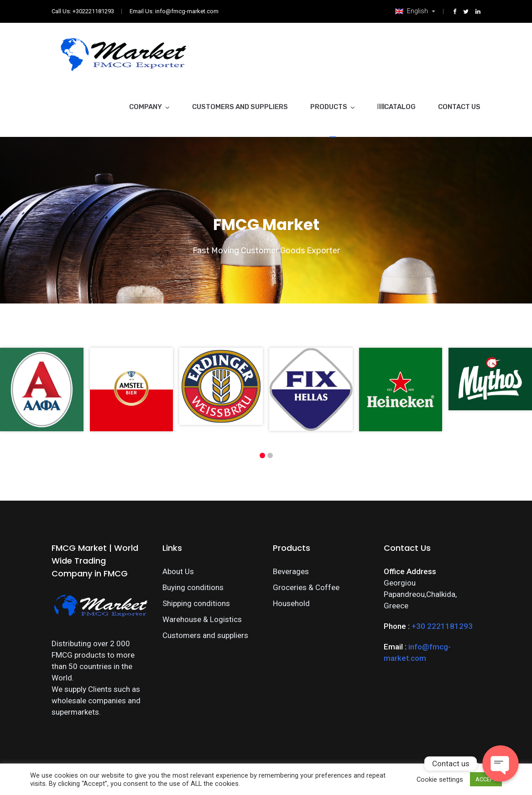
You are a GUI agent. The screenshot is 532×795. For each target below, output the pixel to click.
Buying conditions (193, 587)
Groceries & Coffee (306, 587)
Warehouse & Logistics (202, 619)
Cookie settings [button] (440, 779)
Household (291, 603)
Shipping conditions (196, 603)
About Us (178, 571)
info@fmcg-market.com (187, 11)
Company (146, 107)
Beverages (291, 571)
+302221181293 (93, 11)
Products (329, 107)
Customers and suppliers (240, 107)
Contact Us (459, 107)
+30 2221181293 (442, 626)
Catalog (396, 107)
